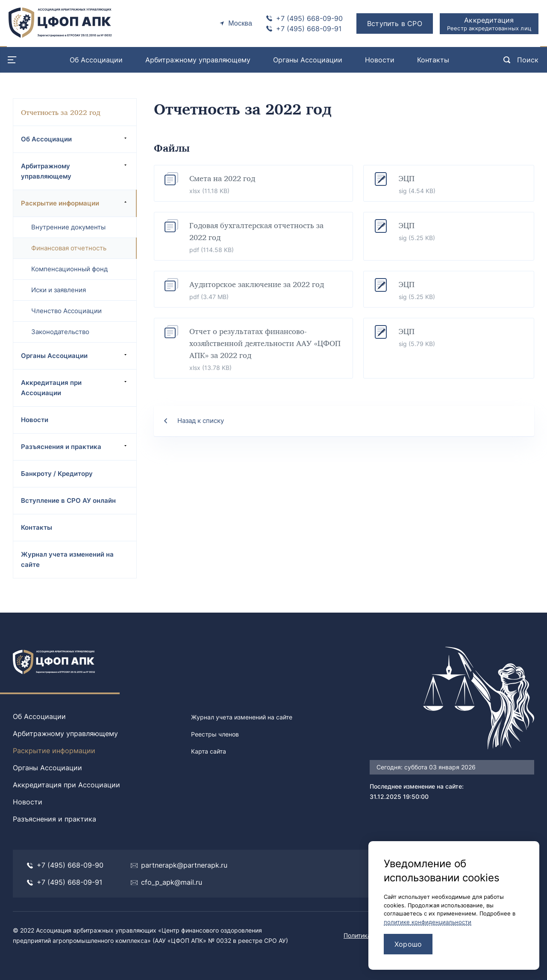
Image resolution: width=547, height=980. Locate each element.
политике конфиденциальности (428, 922)
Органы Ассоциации (308, 60)
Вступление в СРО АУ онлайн (68, 500)
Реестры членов (215, 734)
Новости (380, 60)
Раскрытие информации (75, 203)
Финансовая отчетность (69, 248)
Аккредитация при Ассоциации (75, 388)
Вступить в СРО (395, 23)
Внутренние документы (68, 227)
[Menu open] (12, 60)
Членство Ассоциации (66, 311)
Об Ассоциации (96, 60)
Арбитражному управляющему (198, 60)
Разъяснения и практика (75, 447)
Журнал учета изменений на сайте (67, 559)
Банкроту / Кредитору (57, 474)
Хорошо (408, 944)
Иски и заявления (59, 290)
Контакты (433, 60)
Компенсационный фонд (69, 269)
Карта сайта (209, 751)
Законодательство (60, 332)
